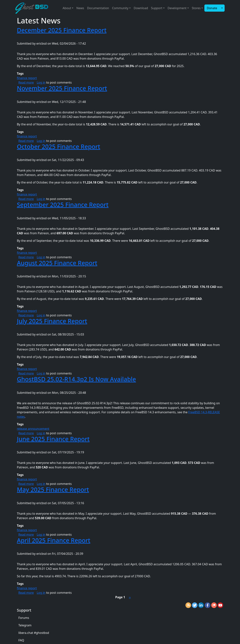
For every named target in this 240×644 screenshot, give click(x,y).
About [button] (67, 8)
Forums (24, 618)
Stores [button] (196, 8)
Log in (41, 82)
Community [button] (120, 8)
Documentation (98, 8)
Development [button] (177, 8)
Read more (26, 82)
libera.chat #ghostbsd (34, 633)
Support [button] (157, 8)
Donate (212, 8)
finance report (27, 78)
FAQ (21, 640)
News (80, 8)
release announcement (33, 429)
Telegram (25, 625)
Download (141, 8)
